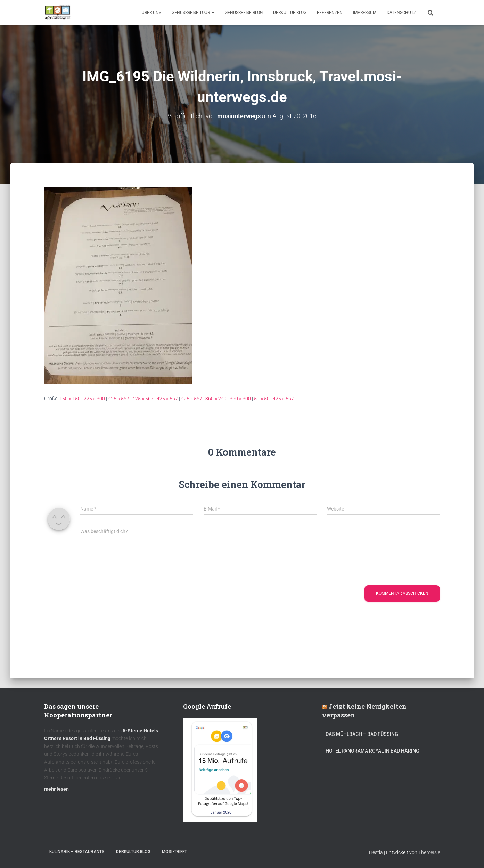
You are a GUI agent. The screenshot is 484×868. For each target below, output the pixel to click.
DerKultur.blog (290, 13)
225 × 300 (94, 399)
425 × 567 (119, 399)
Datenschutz (401, 13)
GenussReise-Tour (193, 13)
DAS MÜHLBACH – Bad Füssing (362, 734)
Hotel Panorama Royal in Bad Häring (372, 751)
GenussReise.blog (244, 13)
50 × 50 (262, 399)
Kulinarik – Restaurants (77, 852)
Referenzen (330, 13)
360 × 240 (216, 399)
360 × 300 (240, 399)
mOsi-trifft (174, 852)
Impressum (365, 13)
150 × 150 (70, 399)
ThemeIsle (429, 852)
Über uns (151, 13)
